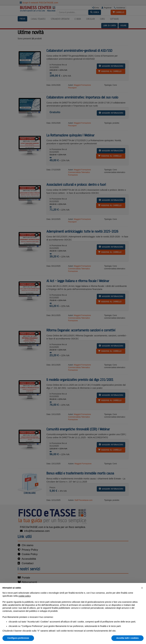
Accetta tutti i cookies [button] (127, 638)
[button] (142, 588)
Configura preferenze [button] (18, 638)
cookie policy (25, 596)
